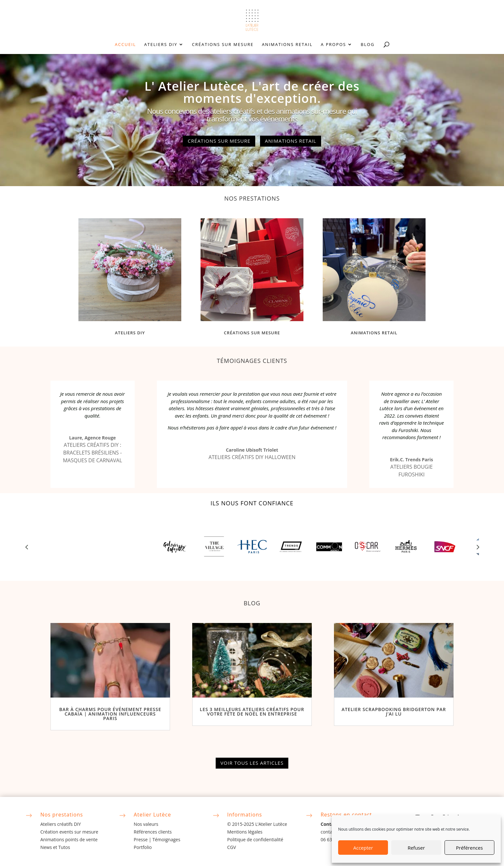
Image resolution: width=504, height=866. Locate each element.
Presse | (143, 839)
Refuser (416, 848)
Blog (368, 45)
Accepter (363, 848)
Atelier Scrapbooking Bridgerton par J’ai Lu (394, 712)
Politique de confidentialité (255, 839)
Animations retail (287, 45)
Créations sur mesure (223, 45)
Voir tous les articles (252, 763)
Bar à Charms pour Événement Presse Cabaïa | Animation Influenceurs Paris (110, 714)
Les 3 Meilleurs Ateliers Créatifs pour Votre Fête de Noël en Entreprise (252, 712)
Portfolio (143, 847)
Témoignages (166, 839)
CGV (232, 847)
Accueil (125, 45)
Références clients (153, 832)
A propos (333, 45)
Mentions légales (245, 832)
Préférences (470, 848)
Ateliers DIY (161, 45)
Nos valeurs (146, 824)
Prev (27, 547)
